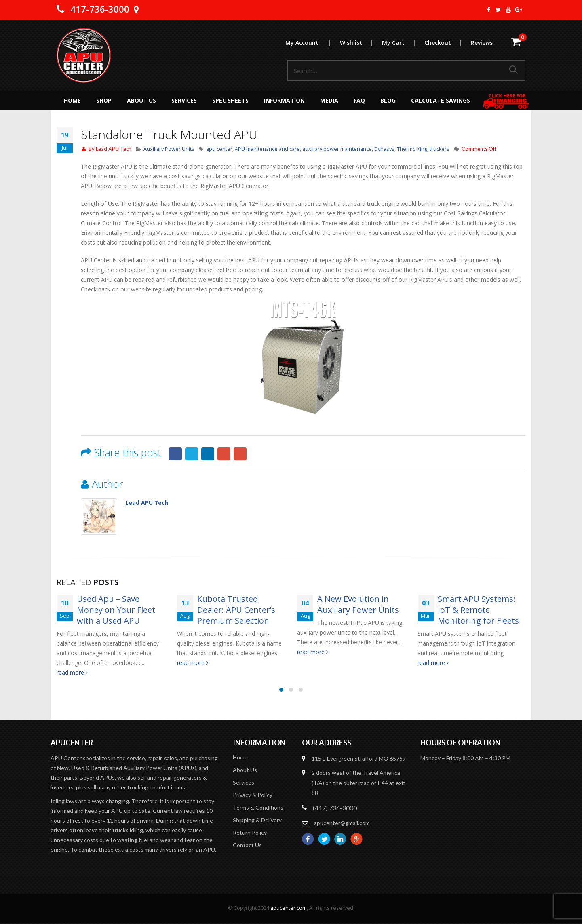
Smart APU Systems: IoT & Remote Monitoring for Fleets (478, 610)
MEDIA (329, 100)
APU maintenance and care (267, 149)
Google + (224, 454)
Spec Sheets (230, 100)
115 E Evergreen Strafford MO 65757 (359, 759)
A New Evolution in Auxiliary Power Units (358, 604)
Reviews (482, 43)
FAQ (359, 100)
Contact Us (247, 845)
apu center (219, 149)
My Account (312, 43)
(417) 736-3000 (335, 808)
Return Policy (250, 833)
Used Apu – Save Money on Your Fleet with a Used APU (116, 610)
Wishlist (361, 43)
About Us (141, 100)
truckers (440, 149)
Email (240, 454)
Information (284, 100)
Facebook (175, 454)
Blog (388, 100)
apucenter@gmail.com (342, 823)
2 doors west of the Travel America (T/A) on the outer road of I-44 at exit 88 (358, 783)
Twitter (192, 454)
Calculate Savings (441, 100)
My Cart (403, 43)
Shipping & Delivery (257, 820)
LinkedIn (208, 454)
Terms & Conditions (258, 808)
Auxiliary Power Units (169, 149)
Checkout (447, 43)
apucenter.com (289, 908)
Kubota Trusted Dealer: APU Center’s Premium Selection (236, 610)
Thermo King (412, 149)
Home (72, 100)
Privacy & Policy (253, 795)
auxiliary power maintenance (337, 149)
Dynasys (384, 149)
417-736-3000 (100, 9)
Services (184, 100)
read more (72, 672)
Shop (104, 100)
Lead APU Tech (114, 149)
